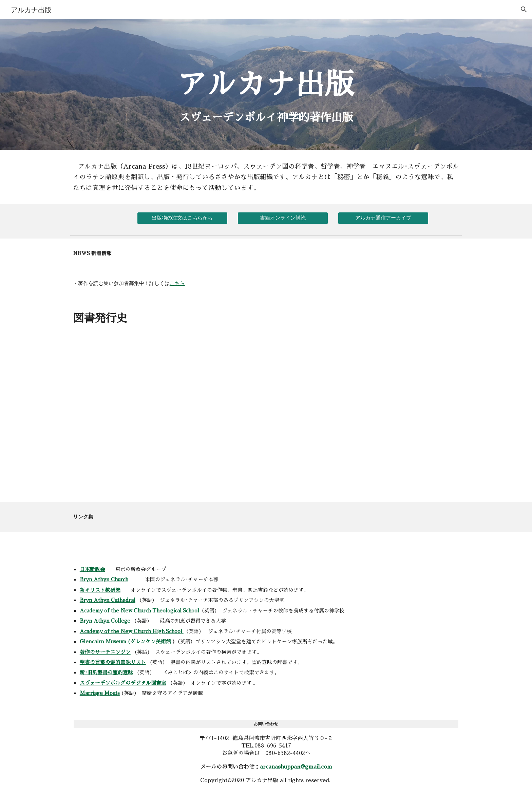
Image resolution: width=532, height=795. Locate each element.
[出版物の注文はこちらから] (182, 218)
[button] (524, 10)
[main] (266, 71)
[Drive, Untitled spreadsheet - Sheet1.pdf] (166, 423)
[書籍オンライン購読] (283, 218)
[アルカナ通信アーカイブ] (383, 218)
